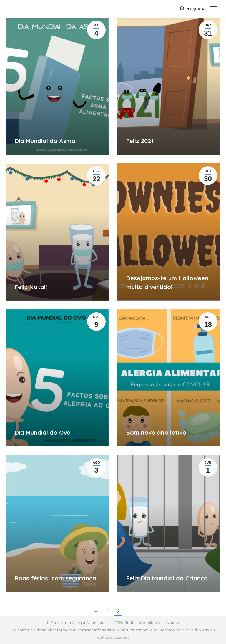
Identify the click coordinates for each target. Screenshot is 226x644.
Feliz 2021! (141, 141)
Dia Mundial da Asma (45, 141)
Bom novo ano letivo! (157, 433)
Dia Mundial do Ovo (43, 433)
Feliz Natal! (31, 287)
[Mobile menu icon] (213, 9)
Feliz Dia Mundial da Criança (167, 578)
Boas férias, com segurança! (56, 578)
